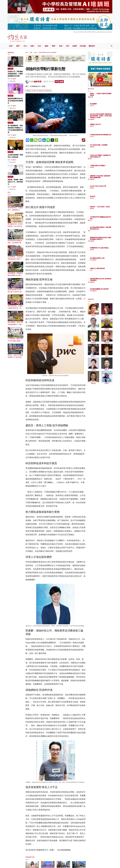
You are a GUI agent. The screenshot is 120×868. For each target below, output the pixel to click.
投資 (35, 52)
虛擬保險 (48, 91)
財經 (32, 46)
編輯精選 (38, 82)
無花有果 (104, 196)
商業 (53, 46)
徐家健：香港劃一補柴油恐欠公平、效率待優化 (15, 182)
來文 (102, 233)
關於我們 (92, 46)
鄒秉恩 (103, 210)
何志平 (103, 106)
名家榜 (75, 46)
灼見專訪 (10, 123)
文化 (25, 46)
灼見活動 (83, 46)
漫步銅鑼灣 (104, 104)
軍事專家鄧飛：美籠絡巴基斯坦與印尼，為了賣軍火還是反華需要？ (15, 308)
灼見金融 (59, 82)
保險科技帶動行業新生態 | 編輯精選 (48, 52)
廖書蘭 (103, 148)
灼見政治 (10, 177)
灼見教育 (10, 96)
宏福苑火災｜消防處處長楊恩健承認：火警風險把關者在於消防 (15, 74)
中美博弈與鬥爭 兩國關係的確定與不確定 (106, 219)
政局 (11, 46)
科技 (61, 46)
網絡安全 (29, 91)
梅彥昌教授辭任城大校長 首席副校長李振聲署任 (15, 101)
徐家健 (103, 169)
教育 (18, 46)
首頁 (27, 52)
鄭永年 (103, 222)
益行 (102, 272)
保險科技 (41, 91)
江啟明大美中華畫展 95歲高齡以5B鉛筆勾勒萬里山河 (106, 157)
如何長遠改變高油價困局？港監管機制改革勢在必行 (106, 229)
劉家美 (103, 160)
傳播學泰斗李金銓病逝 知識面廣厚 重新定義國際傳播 (106, 178)
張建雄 (103, 190)
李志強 (103, 198)
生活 (39, 46)
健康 (46, 46)
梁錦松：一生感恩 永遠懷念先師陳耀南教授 (106, 95)
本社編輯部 (13, 79)
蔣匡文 (103, 128)
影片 (68, 46)
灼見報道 (10, 69)
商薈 (35, 91)
